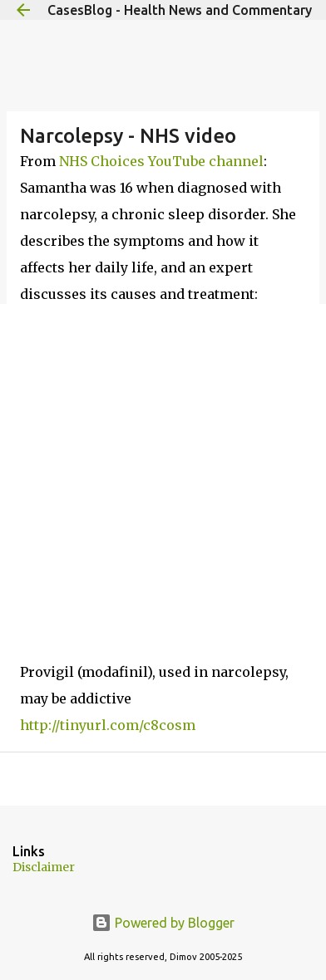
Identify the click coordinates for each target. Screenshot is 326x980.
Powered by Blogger (163, 923)
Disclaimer (44, 867)
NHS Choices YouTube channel (161, 161)
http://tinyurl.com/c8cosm (108, 725)
